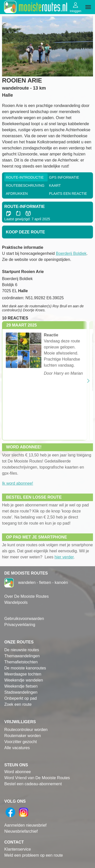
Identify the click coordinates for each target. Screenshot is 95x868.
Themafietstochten (21, 662)
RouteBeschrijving (25, 185)
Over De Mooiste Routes (26, 596)
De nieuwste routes (22, 650)
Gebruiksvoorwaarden (24, 619)
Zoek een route (18, 704)
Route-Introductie (25, 177)
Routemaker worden (23, 736)
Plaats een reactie (68, 194)
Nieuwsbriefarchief (21, 831)
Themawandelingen (22, 656)
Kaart (55, 185)
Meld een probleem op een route (34, 855)
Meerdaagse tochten (23, 674)
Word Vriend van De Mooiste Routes (37, 778)
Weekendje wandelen (24, 680)
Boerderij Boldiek (71, 253)
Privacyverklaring (20, 625)
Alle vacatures (17, 748)
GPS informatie (64, 177)
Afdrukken (17, 194)
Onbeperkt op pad (21, 698)
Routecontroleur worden (26, 730)
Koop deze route (25, 232)
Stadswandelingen (21, 692)
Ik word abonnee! (18, 483)
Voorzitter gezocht (21, 742)
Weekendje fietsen (21, 686)
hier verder (64, 557)
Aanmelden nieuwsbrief (25, 825)
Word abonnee (18, 772)
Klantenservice (18, 849)
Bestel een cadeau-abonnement (33, 784)
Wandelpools (16, 602)
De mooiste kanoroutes (25, 668)
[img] (88, 7)
